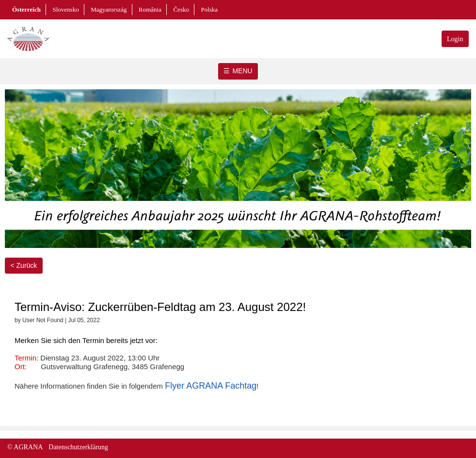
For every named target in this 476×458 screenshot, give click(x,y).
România (150, 9)
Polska (209, 9)
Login (455, 39)
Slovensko (65, 9)
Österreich (26, 9)
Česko (181, 9)
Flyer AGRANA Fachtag (211, 386)
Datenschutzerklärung (78, 447)
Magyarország (109, 9)
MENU (242, 71)
